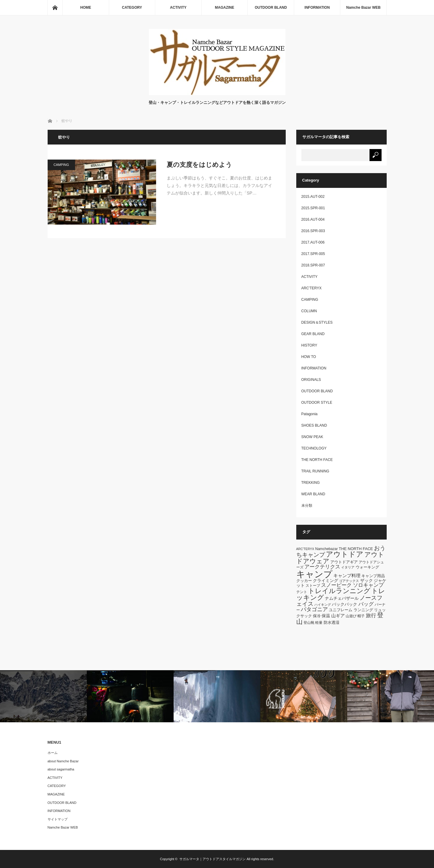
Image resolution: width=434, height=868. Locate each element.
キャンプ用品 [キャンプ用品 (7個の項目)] (373, 576)
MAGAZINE (225, 8)
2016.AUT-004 (313, 219)
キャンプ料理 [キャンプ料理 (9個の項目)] (347, 576)
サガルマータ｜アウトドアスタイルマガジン (212, 859)
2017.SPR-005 (313, 254)
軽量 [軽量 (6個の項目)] (319, 623)
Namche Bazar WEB (363, 8)
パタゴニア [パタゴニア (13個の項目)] (314, 609)
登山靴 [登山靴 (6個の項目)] (309, 623)
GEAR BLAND (313, 334)
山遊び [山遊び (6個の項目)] (351, 616)
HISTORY (309, 345)
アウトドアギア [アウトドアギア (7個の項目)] (344, 562)
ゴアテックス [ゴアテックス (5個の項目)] (349, 581)
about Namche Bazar (63, 761)
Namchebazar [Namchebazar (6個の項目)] (327, 549)
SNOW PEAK (312, 437)
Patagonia (310, 414)
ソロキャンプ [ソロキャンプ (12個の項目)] (368, 585)
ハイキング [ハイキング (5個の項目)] (323, 605)
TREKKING (311, 483)
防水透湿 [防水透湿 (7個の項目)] (332, 622)
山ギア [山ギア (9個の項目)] (338, 616)
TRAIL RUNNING (315, 471)
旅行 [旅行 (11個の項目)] (371, 616)
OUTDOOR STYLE (317, 403)
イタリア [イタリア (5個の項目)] (348, 567)
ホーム (53, 753)
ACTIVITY (178, 8)
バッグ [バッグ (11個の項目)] (366, 604)
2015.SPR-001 (313, 208)
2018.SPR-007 (313, 265)
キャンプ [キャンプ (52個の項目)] (314, 574)
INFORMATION (317, 8)
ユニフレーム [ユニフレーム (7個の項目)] (341, 610)
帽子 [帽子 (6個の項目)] (361, 616)
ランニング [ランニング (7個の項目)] (363, 610)
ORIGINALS (311, 380)
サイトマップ (58, 819)
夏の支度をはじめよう (199, 165)
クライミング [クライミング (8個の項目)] (325, 580)
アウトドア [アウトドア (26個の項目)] (345, 554)
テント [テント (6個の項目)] (302, 592)
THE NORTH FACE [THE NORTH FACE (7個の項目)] (356, 549)
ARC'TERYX (311, 288)
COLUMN (309, 311)
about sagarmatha (61, 769)
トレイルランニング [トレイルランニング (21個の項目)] (339, 591)
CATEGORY (132, 8)
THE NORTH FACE (317, 460)
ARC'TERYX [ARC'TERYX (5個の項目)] (305, 549)
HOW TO (309, 357)
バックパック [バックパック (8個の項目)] (344, 604)
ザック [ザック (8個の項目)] (366, 580)
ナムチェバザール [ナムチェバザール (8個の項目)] (342, 598)
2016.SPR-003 (313, 231)
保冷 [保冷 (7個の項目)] (317, 616)
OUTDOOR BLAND (271, 8)
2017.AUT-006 (313, 242)
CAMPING (61, 165)
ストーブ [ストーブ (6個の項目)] (313, 586)
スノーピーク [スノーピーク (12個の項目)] (336, 585)
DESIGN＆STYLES (317, 322)
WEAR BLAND (313, 494)
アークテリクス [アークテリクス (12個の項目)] (322, 567)
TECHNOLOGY (314, 448)
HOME (86, 8)
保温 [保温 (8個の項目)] (326, 616)
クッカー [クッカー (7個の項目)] (304, 581)
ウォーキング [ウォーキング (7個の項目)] (367, 567)
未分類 (307, 506)
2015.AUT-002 (313, 197)
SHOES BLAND (314, 425)
